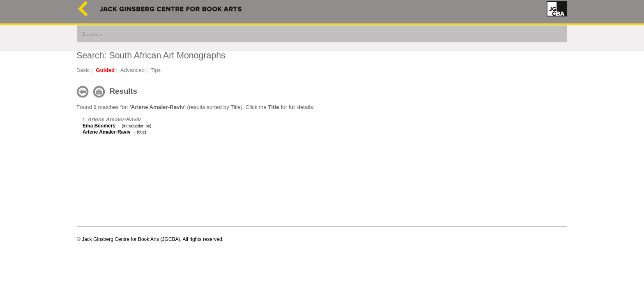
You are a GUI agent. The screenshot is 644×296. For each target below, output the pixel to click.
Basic (83, 70)
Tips (156, 70)
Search (92, 34)
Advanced (132, 70)
